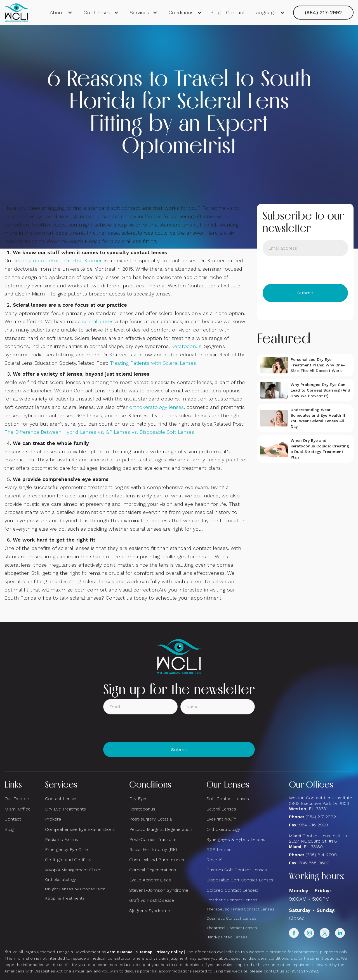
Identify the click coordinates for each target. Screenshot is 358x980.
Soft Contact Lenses (228, 799)
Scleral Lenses (221, 809)
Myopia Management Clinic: (73, 870)
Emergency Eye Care (66, 849)
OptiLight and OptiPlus (68, 860)
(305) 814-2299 (321, 855)
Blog (215, 12)
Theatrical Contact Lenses (232, 928)
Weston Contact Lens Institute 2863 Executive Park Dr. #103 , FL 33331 (321, 803)
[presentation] (305, 270)
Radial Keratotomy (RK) (153, 849)
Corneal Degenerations (153, 870)
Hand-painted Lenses (227, 937)
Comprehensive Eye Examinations (80, 829)
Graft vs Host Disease (152, 900)
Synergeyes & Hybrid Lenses (236, 839)
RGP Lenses (219, 849)
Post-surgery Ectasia (150, 819)
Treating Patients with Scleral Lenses (153, 363)
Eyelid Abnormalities (150, 880)
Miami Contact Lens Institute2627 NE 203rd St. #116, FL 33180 (319, 841)
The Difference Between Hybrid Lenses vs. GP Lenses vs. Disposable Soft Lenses (99, 432)
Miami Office (17, 809)
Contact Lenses (61, 799)
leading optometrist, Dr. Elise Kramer (58, 260)
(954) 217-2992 (323, 12)
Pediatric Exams (62, 839)
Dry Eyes (138, 799)
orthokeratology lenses (156, 407)
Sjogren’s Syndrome (150, 911)
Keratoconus (142, 809)
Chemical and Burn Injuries (157, 860)
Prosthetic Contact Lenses (232, 900)
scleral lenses (98, 321)
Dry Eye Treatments (65, 809)
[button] (61, 13)
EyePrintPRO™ (221, 819)
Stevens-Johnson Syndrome (159, 890)
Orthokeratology (60, 879)
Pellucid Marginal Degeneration (161, 829)
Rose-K (214, 860)
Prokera (53, 819)
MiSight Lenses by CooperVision (75, 889)
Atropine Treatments (65, 898)
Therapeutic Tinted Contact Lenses (240, 909)
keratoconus (186, 346)
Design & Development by (95, 952)
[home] (17, 13)
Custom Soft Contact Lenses (237, 870)
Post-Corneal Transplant (154, 839)
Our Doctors (17, 799)
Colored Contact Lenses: (232, 890)
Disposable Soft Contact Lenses (240, 880)
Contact (235, 12)
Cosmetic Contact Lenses (231, 918)
